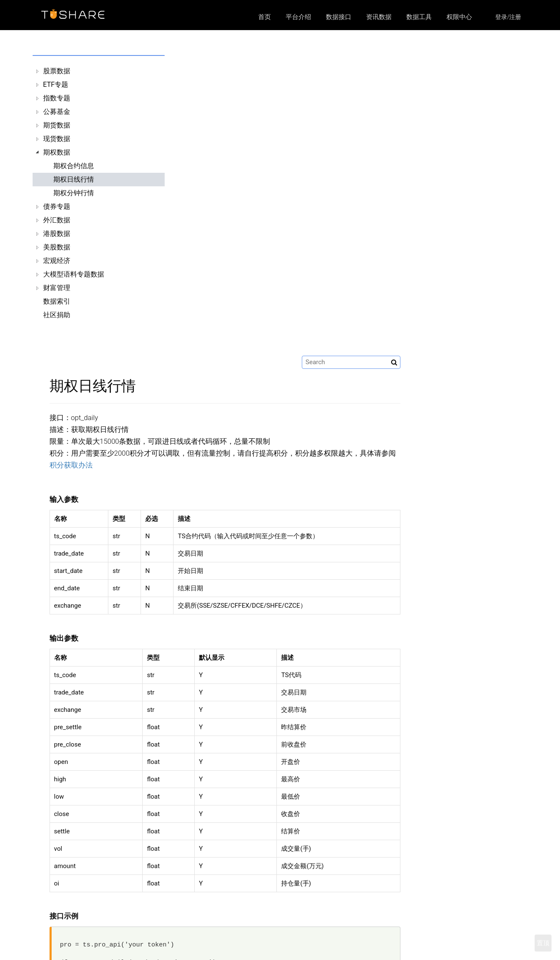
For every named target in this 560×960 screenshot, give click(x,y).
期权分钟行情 (74, 193)
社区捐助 (57, 315)
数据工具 (419, 17)
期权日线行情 (74, 179)
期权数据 (57, 152)
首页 (265, 17)
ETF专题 (56, 84)
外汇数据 (57, 220)
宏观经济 (57, 261)
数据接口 (339, 17)
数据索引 (57, 301)
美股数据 (57, 247)
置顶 (543, 943)
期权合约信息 (74, 166)
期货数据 (57, 125)
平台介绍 (298, 17)
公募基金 (57, 112)
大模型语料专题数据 (74, 274)
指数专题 (57, 98)
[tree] (95, 193)
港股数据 (57, 234)
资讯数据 (379, 17)
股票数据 (57, 71)
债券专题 (57, 206)
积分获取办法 (195, 165)
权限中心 (459, 17)
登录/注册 (508, 17)
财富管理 (57, 288)
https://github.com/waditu (424, 946)
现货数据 (57, 139)
